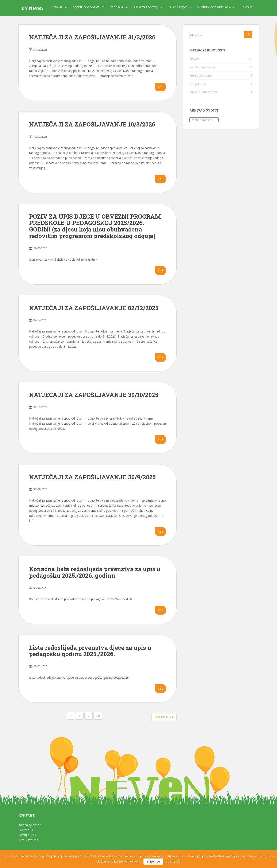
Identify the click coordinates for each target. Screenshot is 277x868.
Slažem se (153, 861)
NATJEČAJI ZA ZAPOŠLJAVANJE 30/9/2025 (92, 477)
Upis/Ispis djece (178, 7)
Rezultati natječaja (202, 67)
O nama (57, 7)
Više (160, 87)
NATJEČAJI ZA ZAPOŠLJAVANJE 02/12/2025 (94, 308)
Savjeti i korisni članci (204, 92)
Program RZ (198, 84)
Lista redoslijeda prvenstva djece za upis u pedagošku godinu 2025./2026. (90, 651)
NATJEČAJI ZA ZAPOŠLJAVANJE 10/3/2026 (92, 124)
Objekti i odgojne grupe (88, 7)
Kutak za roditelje (146, 7)
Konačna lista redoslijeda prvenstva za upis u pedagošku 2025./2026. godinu (95, 572)
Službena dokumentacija (214, 7)
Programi (117, 7)
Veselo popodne (201, 75)
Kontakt (247, 7)
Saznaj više (173, 861)
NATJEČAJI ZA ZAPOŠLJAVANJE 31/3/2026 (92, 37)
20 (98, 716)
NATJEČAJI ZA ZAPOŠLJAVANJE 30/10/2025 (94, 395)
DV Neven (32, 8)
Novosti (195, 59)
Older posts (164, 717)
